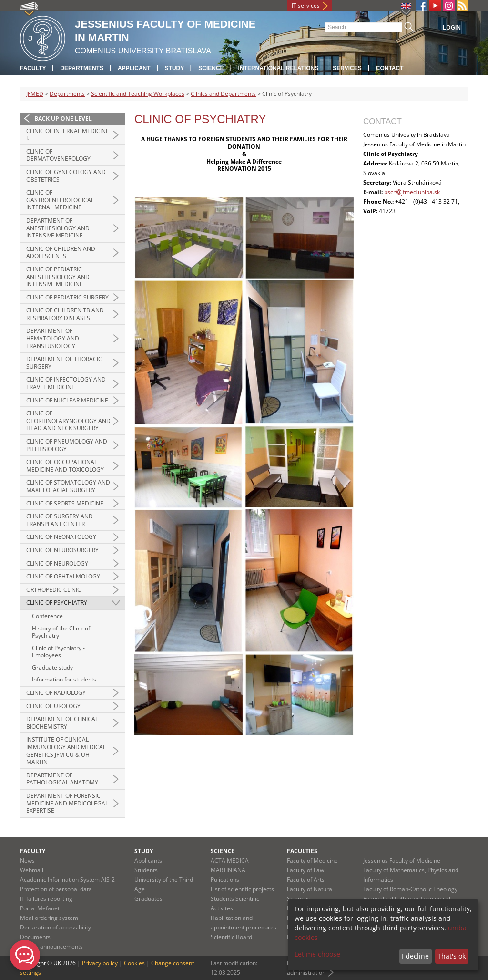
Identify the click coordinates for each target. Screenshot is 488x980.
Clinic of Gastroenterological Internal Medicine (60, 200)
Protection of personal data (56, 889)
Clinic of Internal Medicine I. (68, 135)
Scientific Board (231, 937)
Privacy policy (100, 963)
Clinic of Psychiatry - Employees (58, 652)
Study (175, 68)
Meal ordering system (49, 918)
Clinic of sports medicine (65, 503)
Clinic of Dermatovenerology (58, 155)
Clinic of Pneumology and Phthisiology (67, 445)
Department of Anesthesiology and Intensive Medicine (58, 228)
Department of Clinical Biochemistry (62, 723)
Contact (390, 68)
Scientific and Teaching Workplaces (138, 94)
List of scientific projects (242, 889)
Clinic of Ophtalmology (63, 576)
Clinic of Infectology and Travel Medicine (66, 383)
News (27, 861)
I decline (415, 956)
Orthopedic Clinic (54, 590)
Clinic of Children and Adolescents (61, 253)
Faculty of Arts (306, 880)
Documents (35, 937)
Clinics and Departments (223, 94)
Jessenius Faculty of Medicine (402, 861)
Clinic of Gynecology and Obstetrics (66, 176)
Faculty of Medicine (312, 861)
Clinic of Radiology (56, 693)
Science (211, 68)
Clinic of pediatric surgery (67, 297)
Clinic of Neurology (57, 563)
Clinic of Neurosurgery (62, 550)
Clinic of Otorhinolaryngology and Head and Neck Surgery (68, 421)
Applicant (134, 68)
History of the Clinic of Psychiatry (61, 632)
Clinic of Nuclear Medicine (67, 400)
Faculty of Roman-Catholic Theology (410, 889)
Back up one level (63, 119)
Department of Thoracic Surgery (64, 363)
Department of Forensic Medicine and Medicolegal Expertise (67, 803)
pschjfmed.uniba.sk (412, 192)
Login (452, 28)
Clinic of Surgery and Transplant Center (60, 520)
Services (347, 68)
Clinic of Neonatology (61, 537)
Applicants (148, 861)
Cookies (134, 963)
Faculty (33, 68)
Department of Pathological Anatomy (62, 779)
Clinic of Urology (53, 706)
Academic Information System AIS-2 (67, 880)
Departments (81, 68)
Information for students (64, 679)
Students (146, 870)
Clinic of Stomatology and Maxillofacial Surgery (68, 486)
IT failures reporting (46, 899)
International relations (279, 68)
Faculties (302, 851)
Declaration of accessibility (56, 927)
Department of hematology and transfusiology (53, 338)
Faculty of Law (305, 870)
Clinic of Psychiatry (57, 603)
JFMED (35, 94)
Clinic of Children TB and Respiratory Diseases (65, 314)
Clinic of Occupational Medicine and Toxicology (65, 466)
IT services (306, 5)
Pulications (225, 880)
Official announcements (51, 946)
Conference (47, 616)
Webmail (32, 870)
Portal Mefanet (40, 908)
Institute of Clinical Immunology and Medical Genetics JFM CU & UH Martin (66, 751)
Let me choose (317, 954)
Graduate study (52, 667)
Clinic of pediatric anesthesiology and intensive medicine (58, 277)
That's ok (452, 956)
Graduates (148, 899)
